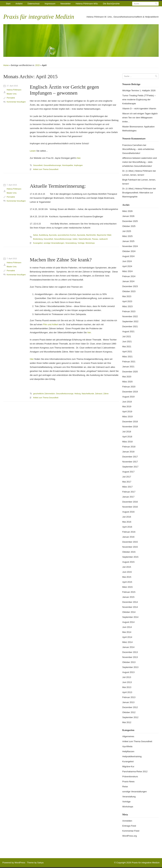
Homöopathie (68, 165)
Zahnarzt (99, 394)
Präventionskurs (130, 777)
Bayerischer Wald (104, 235)
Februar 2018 (129, 447)
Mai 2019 (127, 407)
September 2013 (130, 667)
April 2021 (127, 352)
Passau (95, 239)
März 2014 (127, 642)
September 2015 (130, 557)
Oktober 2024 (129, 251)
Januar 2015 (128, 597)
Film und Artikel (50, 324)
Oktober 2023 (129, 291)
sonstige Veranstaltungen (54, 243)
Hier (32, 359)
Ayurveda (53, 235)
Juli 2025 (127, 231)
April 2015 (127, 582)
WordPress (20, 863)
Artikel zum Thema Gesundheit (46, 169)
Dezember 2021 (130, 326)
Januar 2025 (128, 241)
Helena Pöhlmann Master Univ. (14, 92)
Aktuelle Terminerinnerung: (58, 186)
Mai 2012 (127, 722)
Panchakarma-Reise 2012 (135, 771)
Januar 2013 (128, 702)
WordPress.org (130, 836)
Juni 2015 (127, 572)
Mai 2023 (127, 296)
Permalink (11, 98)
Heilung (78, 394)
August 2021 (128, 331)
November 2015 (130, 547)
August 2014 (128, 622)
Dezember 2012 (130, 707)
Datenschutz (33, 4)
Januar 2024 (128, 281)
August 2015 (128, 562)
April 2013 (127, 692)
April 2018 (127, 437)
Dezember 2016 (130, 502)
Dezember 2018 (130, 422)
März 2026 (127, 211)
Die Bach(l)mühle (111, 4)
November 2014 (130, 607)
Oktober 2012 (129, 712)
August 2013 (128, 672)
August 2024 (128, 256)
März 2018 (127, 442)
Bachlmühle (91, 235)
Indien (75, 239)
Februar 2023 (129, 311)
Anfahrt (19, 4)
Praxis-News (128, 782)
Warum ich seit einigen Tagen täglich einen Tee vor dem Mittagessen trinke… (140, 118)
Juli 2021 (127, 336)
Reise (125, 787)
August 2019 (128, 397)
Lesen (33, 151)
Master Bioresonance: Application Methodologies (138, 129)
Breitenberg (38, 239)
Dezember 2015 (130, 542)
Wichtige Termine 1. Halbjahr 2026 (139, 90)
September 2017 (130, 467)
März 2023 (127, 306)
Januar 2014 (128, 647)
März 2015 (127, 587)
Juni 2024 (127, 261)
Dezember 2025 (130, 221)
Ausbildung (43, 235)
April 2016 (127, 527)
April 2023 (127, 301)
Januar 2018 (128, 452)
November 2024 (130, 246)
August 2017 (128, 472)
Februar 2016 (129, 532)
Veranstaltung (71, 243)
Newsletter (66, 4)
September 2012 (130, 717)
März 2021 (127, 357)
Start (8, 4)
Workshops (90, 243)
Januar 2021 (128, 367)
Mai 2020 (127, 377)
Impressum (50, 4)
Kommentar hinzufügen (16, 102)
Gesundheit (38, 165)
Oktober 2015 (129, 552)
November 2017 (130, 462)
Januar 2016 (128, 537)
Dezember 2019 (130, 392)
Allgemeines (128, 736)
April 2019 (127, 412)
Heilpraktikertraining (132, 756)
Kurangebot (38, 243)
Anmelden (127, 821)
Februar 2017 (129, 492)
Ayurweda (81, 235)
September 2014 (130, 617)
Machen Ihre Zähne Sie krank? (61, 260)
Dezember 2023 (130, 286)
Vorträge (81, 243)
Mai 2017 (127, 482)
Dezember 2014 (130, 602)
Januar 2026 (128, 216)
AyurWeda (127, 746)
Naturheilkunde (85, 239)
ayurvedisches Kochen (67, 235)
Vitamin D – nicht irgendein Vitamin (139, 109)
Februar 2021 (129, 362)
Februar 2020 (129, 387)
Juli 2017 (127, 477)
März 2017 (127, 487)
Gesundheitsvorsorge (52, 165)
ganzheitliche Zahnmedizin (44, 394)
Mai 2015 (127, 577)
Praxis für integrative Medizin (39, 17)
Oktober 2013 (129, 662)
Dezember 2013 (130, 652)
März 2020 (127, 382)
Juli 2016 (127, 517)
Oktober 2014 (129, 612)
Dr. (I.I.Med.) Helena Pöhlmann (137, 171)
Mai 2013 (127, 687)
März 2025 (127, 236)
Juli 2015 (127, 567)
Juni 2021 (127, 342)
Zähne (106, 394)
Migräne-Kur (128, 766)
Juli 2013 (127, 677)
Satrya (40, 863)
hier (79, 158)
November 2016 (130, 507)
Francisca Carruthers (132, 145)
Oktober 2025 (129, 226)
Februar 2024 (129, 276)
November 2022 (130, 316)
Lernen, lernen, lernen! (133, 175)
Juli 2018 (127, 432)
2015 (38, 65)
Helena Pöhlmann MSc (87, 4)
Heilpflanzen (128, 751)
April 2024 (127, 266)
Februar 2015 (129, 592)
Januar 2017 (128, 497)
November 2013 (130, 657)
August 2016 (128, 512)
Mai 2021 (127, 347)
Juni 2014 (127, 627)
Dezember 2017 (130, 457)
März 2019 (127, 417)
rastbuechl (103, 239)
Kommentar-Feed (131, 831)
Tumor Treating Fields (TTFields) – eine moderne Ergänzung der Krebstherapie (139, 100)
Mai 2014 (127, 632)
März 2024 (127, 271)
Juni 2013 (127, 682)
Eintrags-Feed (129, 826)
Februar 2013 (129, 697)
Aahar (36, 235)
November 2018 (130, 427)
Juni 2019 (127, 402)
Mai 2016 (127, 522)
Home (6, 65)
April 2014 (127, 637)
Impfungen (78, 165)
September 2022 (130, 321)
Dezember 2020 (130, 372)
